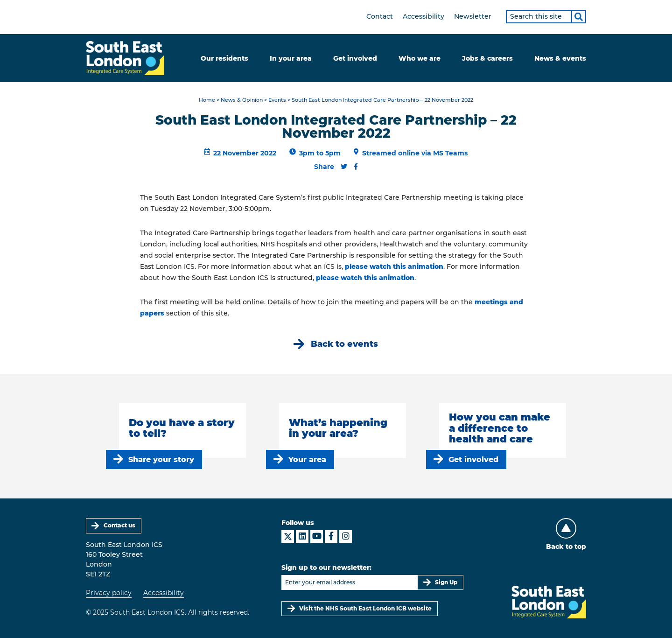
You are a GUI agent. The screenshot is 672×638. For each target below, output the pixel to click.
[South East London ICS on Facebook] (331, 536)
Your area (307, 459)
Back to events (344, 344)
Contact (380, 16)
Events (277, 100)
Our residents (224, 58)
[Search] (579, 17)
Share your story (161, 459)
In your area (291, 58)
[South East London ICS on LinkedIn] (302, 536)
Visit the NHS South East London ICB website (365, 608)
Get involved (355, 58)
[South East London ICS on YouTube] (317, 536)
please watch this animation (394, 266)
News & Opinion (242, 100)
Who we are (420, 58)
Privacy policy (109, 593)
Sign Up (446, 582)
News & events (560, 58)
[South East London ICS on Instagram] (346, 536)
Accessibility (423, 16)
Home (207, 100)
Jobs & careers (487, 58)
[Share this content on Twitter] (344, 167)
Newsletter (473, 16)
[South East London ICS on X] (288, 536)
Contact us (119, 525)
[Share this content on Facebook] (356, 167)
